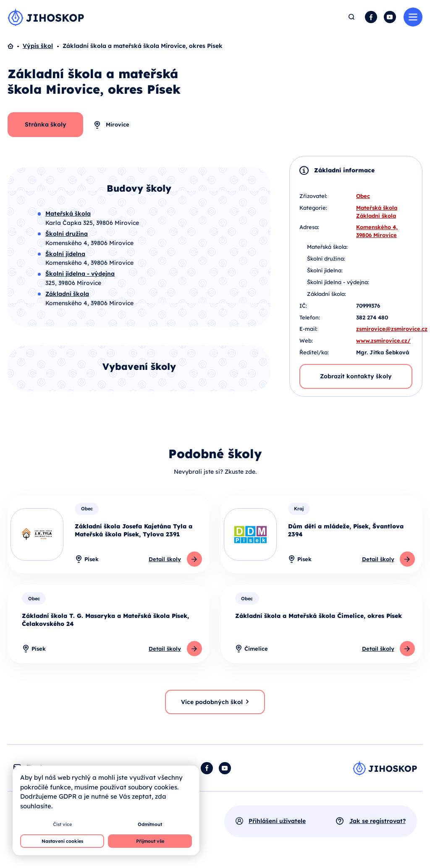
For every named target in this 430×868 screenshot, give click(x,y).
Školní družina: (326, 259)
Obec (363, 196)
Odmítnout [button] (150, 824)
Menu (413, 17)
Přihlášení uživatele (277, 821)
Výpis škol (38, 46)
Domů (15, 46)
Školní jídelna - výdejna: (338, 282)
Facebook (371, 17)
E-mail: (308, 329)
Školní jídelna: (325, 270)
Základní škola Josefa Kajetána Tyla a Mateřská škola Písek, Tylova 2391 (134, 530)
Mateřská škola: (327, 247)
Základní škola (376, 216)
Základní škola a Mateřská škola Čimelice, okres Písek (319, 616)
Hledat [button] (352, 17)
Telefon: (310, 317)
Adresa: (309, 227)
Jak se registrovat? (378, 821)
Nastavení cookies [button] (62, 841)
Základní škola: (326, 294)
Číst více (62, 824)
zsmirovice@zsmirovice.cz (392, 329)
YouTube (390, 17)
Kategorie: (313, 208)
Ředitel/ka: (314, 352)
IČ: (303, 306)
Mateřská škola (377, 208)
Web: (306, 340)
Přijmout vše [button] (150, 841)
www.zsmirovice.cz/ (383, 340)
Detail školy (165, 559)
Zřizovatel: (313, 196)
